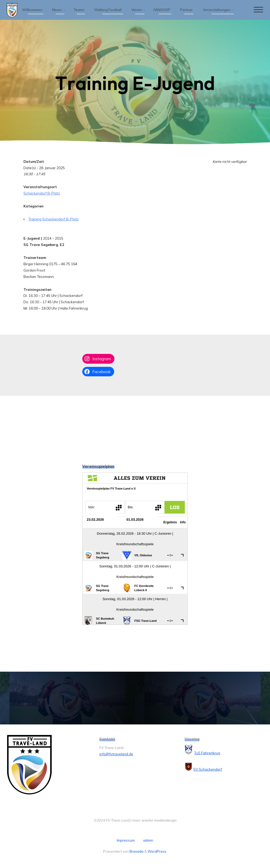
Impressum (126, 840)
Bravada (136, 851)
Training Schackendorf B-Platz (53, 219)
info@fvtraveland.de (116, 754)
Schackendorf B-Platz (41, 193)
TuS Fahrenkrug (207, 753)
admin (148, 840)
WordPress (157, 851)
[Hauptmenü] (258, 10)
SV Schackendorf (208, 769)
